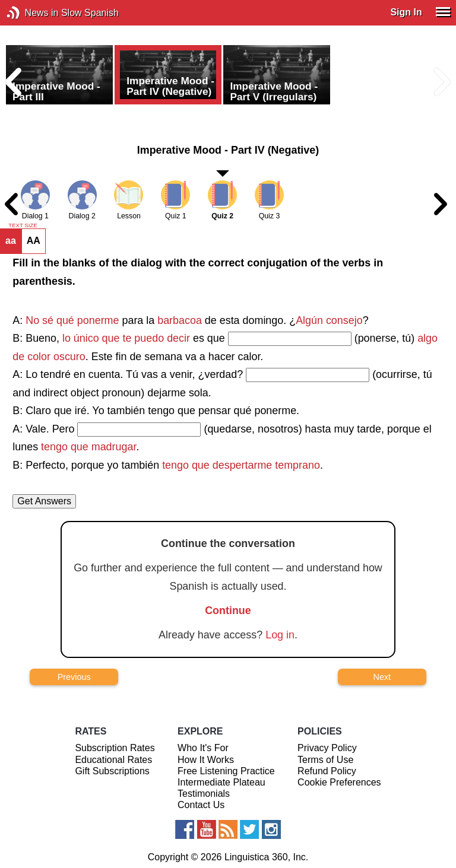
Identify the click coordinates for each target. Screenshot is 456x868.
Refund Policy (327, 771)
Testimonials (204, 794)
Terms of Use (325, 760)
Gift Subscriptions (112, 771)
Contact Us (201, 805)
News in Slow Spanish (31, 13)
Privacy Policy (327, 748)
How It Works (206, 760)
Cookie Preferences (339, 782)
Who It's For (203, 748)
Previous (74, 677)
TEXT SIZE (23, 225)
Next (382, 677)
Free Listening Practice (226, 771)
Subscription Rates (115, 748)
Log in (280, 635)
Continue (228, 611)
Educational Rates (113, 760)
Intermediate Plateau (221, 782)
